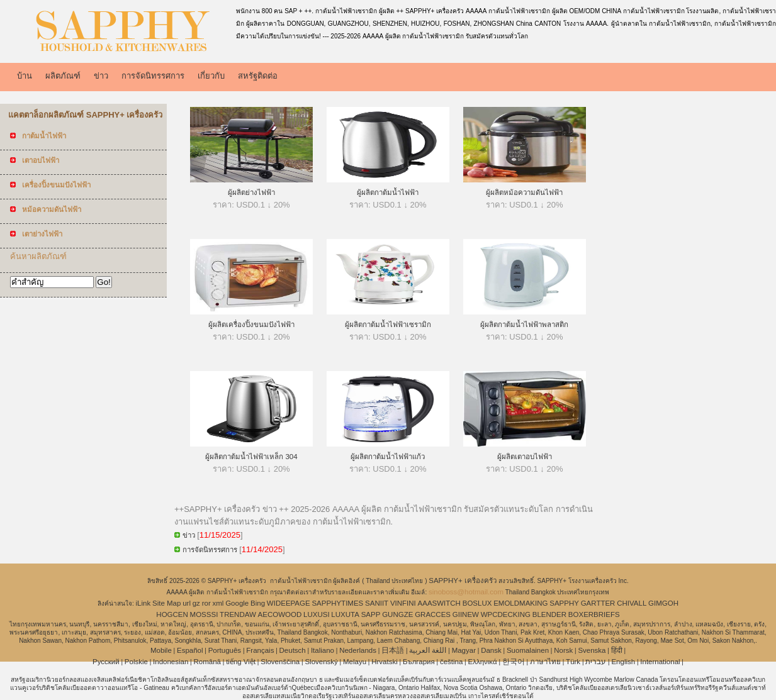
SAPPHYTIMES (337, 603)
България (419, 662)
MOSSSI (204, 614)
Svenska (592, 650)
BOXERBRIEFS (594, 614)
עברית (596, 662)
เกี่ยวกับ (211, 76)
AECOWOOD (280, 614)
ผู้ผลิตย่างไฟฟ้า (251, 192)
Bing (258, 603)
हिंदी (617, 650)
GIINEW (466, 614)
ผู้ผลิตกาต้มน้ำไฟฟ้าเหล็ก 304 (251, 457)
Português (225, 650)
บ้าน (25, 76)
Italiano (323, 650)
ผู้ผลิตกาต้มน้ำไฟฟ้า (388, 192)
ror (206, 603)
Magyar (464, 650)
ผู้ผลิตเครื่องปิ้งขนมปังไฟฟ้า (251, 325)
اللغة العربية (428, 650)
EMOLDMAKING (520, 603)
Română (207, 662)
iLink (143, 603)
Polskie (136, 662)
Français (260, 650)
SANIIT (377, 603)
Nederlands (358, 650)
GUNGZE (397, 614)
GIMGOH (663, 603)
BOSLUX (477, 603)
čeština (451, 662)
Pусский (106, 662)
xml (218, 603)
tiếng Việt (241, 662)
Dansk (491, 650)
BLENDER (549, 614)
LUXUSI (317, 614)
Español (190, 650)
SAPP (371, 614)
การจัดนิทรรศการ (153, 76)
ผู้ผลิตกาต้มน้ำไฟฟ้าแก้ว (388, 457)
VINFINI (403, 603)
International (660, 662)
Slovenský (321, 662)
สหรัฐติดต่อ (258, 76)
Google (237, 603)
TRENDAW (238, 614)
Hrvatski (385, 662)
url (187, 603)
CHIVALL (632, 603)
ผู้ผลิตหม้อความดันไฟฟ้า (524, 192)
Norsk (563, 650)
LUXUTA (345, 614)
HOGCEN (172, 614)
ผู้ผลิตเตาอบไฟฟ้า (525, 457)
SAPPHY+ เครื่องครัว (464, 581)
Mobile (161, 650)
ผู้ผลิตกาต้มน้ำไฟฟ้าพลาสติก (524, 325)
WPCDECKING (506, 614)
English (623, 662)
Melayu (355, 662)
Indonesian (171, 662)
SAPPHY (564, 603)
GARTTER (598, 603)
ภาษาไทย (545, 662)
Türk (573, 662)
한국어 (514, 662)
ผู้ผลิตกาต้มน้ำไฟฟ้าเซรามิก (388, 325)
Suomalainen (528, 650)
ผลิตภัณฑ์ (63, 76)
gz (196, 603)
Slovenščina (280, 662)
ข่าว (101, 76)
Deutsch (293, 650)
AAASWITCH (439, 603)
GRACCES (433, 614)
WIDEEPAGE (289, 603)
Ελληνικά (483, 662)
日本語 (393, 650)
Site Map (166, 603)
